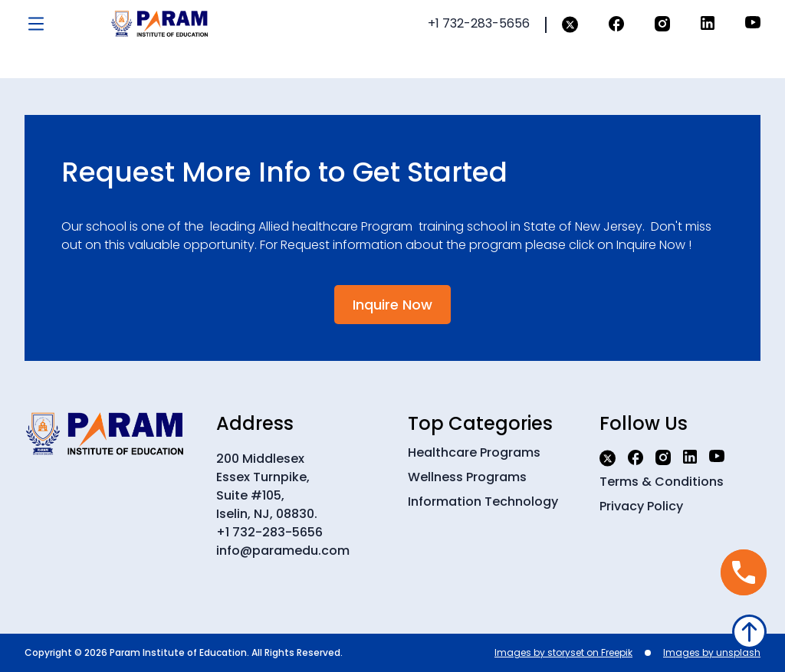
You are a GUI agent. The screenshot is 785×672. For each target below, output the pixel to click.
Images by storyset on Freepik (563, 652)
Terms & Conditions (662, 482)
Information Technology (483, 502)
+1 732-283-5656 (269, 532)
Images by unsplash (712, 652)
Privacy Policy (641, 506)
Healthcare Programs (474, 452)
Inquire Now (392, 305)
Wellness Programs (467, 477)
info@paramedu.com (283, 551)
